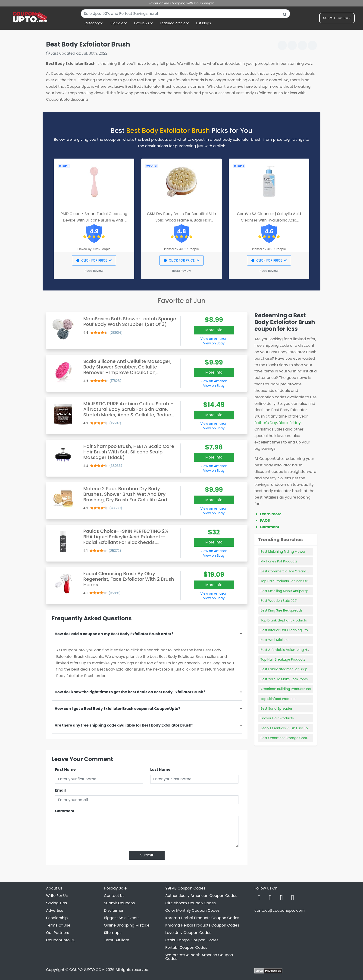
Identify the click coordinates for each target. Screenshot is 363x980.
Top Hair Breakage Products (283, 659)
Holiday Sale (115, 888)
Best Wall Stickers (274, 640)
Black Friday (290, 423)
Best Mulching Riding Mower (283, 552)
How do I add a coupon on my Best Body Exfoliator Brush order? (114, 634)
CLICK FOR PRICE (94, 260)
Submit (147, 855)
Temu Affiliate (117, 940)
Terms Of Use (58, 925)
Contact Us (114, 896)
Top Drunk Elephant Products (284, 620)
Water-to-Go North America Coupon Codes (199, 957)
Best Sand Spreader (276, 708)
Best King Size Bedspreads (281, 610)
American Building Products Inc (286, 689)
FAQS (265, 520)
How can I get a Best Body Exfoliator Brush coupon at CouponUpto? (117, 709)
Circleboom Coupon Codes (191, 903)
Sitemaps (113, 933)
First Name (65, 769)
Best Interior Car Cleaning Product (288, 630)
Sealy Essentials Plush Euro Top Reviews (292, 728)
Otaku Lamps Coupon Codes (192, 940)
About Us (54, 888)
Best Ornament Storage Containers (289, 738)
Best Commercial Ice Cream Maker (289, 571)
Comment (65, 811)
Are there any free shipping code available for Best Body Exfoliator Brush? (124, 725)
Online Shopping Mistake (127, 925)
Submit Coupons (119, 903)
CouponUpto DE (61, 940)
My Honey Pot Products (279, 561)
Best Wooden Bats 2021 (279, 601)
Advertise (55, 910)
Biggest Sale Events (122, 918)
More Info (214, 330)
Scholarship (57, 918)
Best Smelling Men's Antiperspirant (288, 591)
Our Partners (58, 933)
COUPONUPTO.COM (87, 970)
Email (60, 790)
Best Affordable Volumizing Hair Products (293, 650)
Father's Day (266, 423)
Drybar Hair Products (277, 718)
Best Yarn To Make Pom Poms (284, 679)
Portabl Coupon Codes (186, 947)
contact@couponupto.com (280, 910)
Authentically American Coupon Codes (201, 896)
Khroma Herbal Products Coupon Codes (202, 918)
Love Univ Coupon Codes (188, 933)
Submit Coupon (337, 19)
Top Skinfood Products (278, 699)
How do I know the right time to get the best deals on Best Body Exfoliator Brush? (130, 692)
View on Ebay (214, 343)
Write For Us (57, 896)
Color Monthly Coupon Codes (192, 910)
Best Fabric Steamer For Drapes (286, 669)
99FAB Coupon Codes (185, 888)
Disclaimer (114, 910)
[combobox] (185, 14)
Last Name (160, 769)
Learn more (271, 514)
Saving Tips (56, 903)
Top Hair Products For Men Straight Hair (292, 581)
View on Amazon (214, 339)
